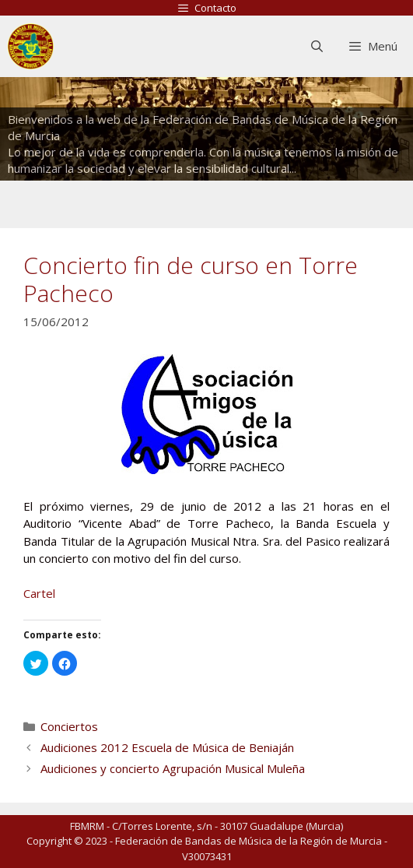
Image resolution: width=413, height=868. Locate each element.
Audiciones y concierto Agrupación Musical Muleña (173, 768)
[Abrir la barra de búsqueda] (316, 46)
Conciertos (69, 726)
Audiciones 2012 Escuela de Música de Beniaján (167, 747)
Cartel (39, 593)
